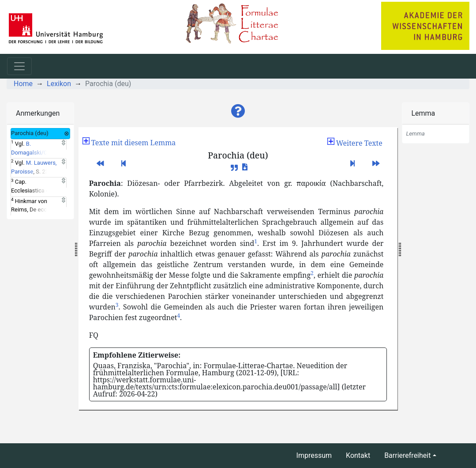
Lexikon (59, 84)
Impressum (314, 455)
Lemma (423, 113)
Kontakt (358, 455)
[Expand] (63, 143)
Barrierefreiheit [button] (407, 455)
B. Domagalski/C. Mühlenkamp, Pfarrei (37, 152)
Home (23, 84)
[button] (238, 111)
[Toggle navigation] (19, 66)
